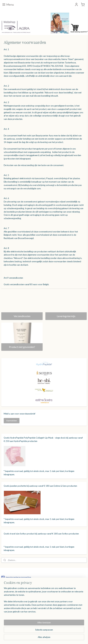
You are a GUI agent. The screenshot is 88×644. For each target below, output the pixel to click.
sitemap (34, 638)
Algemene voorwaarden (13, 619)
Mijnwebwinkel (77, 638)
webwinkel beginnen (50, 638)
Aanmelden (12, 421)
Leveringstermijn (66, 316)
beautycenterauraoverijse (16, 577)
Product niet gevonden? (22, 347)
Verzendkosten (22, 316)
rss (39, 638)
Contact (5, 623)
